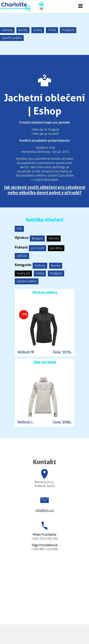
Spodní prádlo (12, 38)
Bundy (23, 30)
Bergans (37, 238)
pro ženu (56, 248)
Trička (52, 30)
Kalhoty (7, 30)
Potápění (68, 30)
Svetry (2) (23, 273)
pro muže (38, 248)
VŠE (19, 229)
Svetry (38, 30)
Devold (54, 238)
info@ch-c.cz (45, 510)
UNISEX (22, 256)
